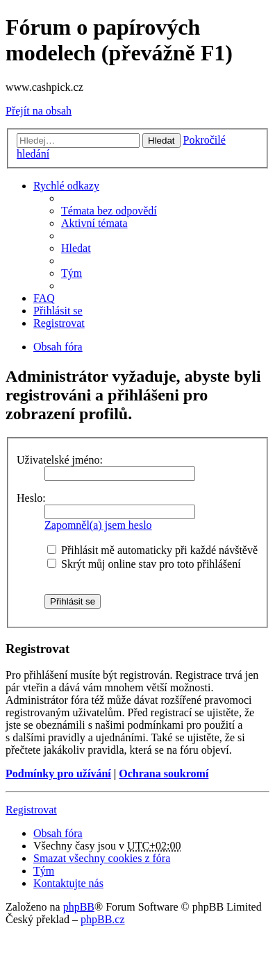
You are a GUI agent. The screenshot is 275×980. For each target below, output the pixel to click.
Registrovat (31, 810)
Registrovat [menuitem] (59, 323)
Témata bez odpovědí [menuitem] (109, 211)
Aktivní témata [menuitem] (94, 223)
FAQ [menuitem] (44, 298)
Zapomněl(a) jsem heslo (98, 525)
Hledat (161, 141)
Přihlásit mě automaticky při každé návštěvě (152, 550)
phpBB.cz (103, 919)
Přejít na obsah (39, 111)
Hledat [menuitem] (76, 248)
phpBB (79, 907)
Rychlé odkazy (66, 186)
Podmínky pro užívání (58, 774)
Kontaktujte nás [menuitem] (68, 883)
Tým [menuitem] (72, 273)
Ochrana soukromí (164, 774)
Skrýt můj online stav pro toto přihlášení (144, 564)
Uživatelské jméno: (60, 460)
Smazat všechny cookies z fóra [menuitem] (102, 858)
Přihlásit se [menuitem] (58, 311)
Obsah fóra (58, 347)
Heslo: (31, 498)
